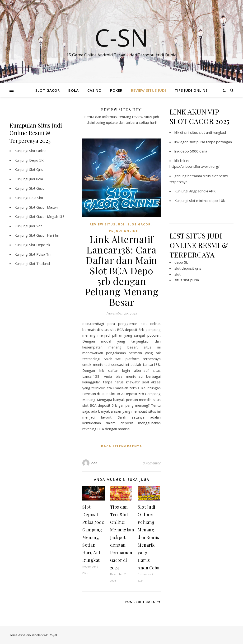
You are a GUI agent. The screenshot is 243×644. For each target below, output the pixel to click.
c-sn (94, 463)
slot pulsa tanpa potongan (211, 142)
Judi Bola (36, 179)
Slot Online (38, 151)
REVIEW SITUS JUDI (149, 90)
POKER (116, 90)
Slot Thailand (40, 263)
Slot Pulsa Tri (40, 254)
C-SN (121, 37)
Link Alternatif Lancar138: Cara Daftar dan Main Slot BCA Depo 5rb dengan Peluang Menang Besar (121, 270)
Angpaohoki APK (202, 191)
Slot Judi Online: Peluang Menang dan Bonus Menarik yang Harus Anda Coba (149, 537)
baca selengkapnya (122, 446)
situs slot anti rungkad (208, 132)
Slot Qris (36, 169)
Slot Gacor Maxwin (44, 207)
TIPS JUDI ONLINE (191, 90)
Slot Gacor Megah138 (47, 216)
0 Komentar (152, 463)
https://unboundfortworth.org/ (194, 166)
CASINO (94, 90)
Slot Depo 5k (40, 245)
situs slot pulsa (187, 280)
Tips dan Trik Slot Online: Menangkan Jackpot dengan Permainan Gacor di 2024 (122, 537)
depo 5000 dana (194, 151)
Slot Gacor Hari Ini (44, 235)
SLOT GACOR (48, 90)
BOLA (74, 90)
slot (178, 274)
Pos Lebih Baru (143, 602)
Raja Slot (36, 198)
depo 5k (181, 262)
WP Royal (50, 635)
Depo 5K (36, 160)
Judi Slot (36, 226)
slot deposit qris (188, 268)
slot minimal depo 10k (207, 200)
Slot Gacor (38, 188)
